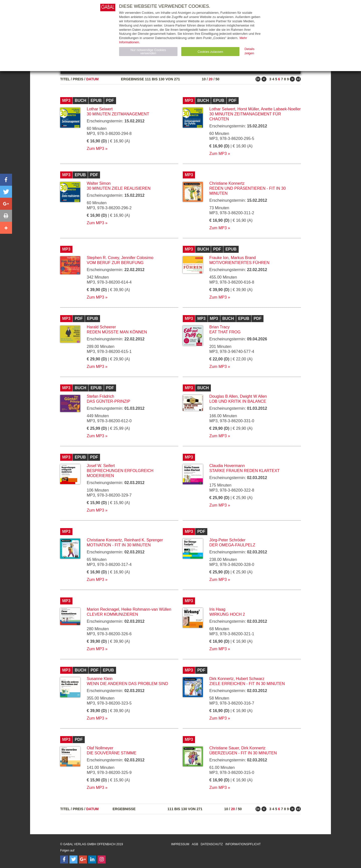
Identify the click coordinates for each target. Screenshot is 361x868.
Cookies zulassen (210, 52)
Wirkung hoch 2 (227, 614)
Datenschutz (212, 844)
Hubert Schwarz (250, 679)
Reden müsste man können (117, 332)
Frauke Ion (219, 258)
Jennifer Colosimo (137, 258)
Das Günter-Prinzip (108, 401)
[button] (6, 180)
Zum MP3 (95, 149)
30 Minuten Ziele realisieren (119, 188)
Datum (93, 79)
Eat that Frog (225, 332)
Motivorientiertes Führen (239, 263)
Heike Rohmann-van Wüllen (146, 609)
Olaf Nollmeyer (100, 748)
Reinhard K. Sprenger (144, 540)
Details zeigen (249, 51)
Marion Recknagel (103, 609)
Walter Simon (99, 183)
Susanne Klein (100, 679)
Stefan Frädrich (100, 396)
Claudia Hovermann (227, 466)
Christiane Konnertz (227, 183)
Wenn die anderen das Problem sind (127, 684)
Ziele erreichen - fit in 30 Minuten (247, 684)
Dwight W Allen (253, 396)
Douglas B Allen (223, 396)
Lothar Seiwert (100, 109)
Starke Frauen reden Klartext (244, 471)
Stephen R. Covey (103, 258)
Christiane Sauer (224, 748)
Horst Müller (248, 109)
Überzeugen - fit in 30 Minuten (243, 753)
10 (204, 79)
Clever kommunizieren (112, 614)
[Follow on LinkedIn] (92, 859)
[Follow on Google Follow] (83, 859)
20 (211, 79)
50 (217, 79)
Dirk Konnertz (221, 679)
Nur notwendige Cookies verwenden (148, 52)
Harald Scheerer (101, 327)
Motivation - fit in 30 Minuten (119, 545)
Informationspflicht (243, 844)
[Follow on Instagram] (102, 859)
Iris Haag (217, 609)
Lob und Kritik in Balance (238, 401)
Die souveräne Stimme (112, 753)
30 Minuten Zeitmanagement (118, 114)
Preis (78, 79)
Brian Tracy (219, 327)
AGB (195, 844)
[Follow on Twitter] (73, 859)
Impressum (180, 844)
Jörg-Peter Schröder (227, 540)
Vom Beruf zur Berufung (115, 263)
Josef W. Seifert (101, 466)
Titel (65, 79)
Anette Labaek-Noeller (281, 109)
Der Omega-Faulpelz (232, 545)
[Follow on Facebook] (64, 859)
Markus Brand (243, 258)
